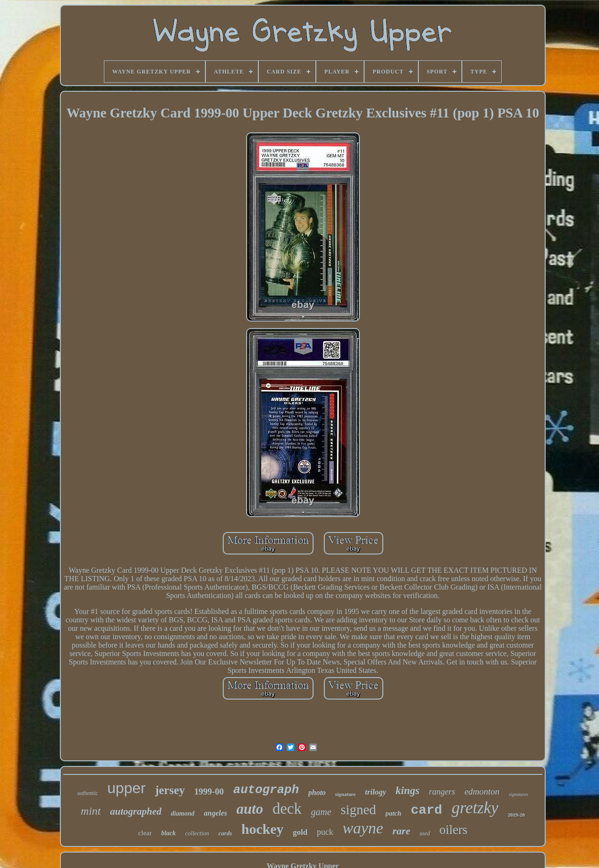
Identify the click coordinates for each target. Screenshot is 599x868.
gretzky (475, 808)
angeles (216, 813)
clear (145, 833)
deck (287, 809)
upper (126, 788)
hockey (263, 829)
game (321, 812)
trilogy (376, 792)
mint (91, 811)
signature (345, 794)
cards (225, 833)
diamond (183, 813)
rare (402, 831)
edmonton (482, 791)
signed (358, 810)
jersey (170, 790)
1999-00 (209, 791)
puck (325, 832)
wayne (363, 828)
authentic (88, 793)
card (427, 810)
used (425, 833)
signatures (518, 794)
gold (300, 832)
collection (197, 833)
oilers (453, 830)
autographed (136, 811)
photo (317, 792)
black (168, 833)
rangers (442, 792)
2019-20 (516, 815)
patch (394, 813)
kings (407, 791)
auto (250, 809)
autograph (266, 790)
